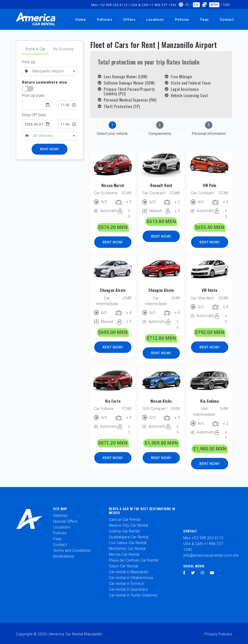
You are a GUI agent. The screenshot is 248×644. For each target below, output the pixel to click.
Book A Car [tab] (35, 49)
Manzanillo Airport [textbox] (48, 71)
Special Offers (65, 521)
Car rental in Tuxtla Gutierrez (133, 595)
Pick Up (29, 62)
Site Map (60, 509)
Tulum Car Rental (123, 566)
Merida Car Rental (124, 554)
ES (187, 5)
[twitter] (193, 573)
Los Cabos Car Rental (128, 543)
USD (226, 5)
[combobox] (54, 71)
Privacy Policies (218, 634)
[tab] (112, 129)
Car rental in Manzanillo (129, 572)
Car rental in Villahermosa (131, 578)
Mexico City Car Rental (129, 525)
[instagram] (203, 573)
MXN (214, 5)
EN (196, 5)
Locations (155, 20)
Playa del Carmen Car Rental (134, 560)
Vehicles (104, 20)
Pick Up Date (33, 96)
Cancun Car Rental (125, 520)
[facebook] (184, 573)
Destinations (64, 556)
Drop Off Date (34, 115)
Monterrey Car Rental (127, 549)
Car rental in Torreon (127, 584)
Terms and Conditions (72, 550)
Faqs (204, 20)
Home (80, 20)
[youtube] (212, 573)
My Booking (63, 49)
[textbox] (54, 136)
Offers (129, 20)
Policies (182, 20)
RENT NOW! (113, 242)
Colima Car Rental (124, 531)
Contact (227, 20)
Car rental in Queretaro (129, 589)
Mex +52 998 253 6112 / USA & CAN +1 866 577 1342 (134, 5)
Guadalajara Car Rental (129, 537)
